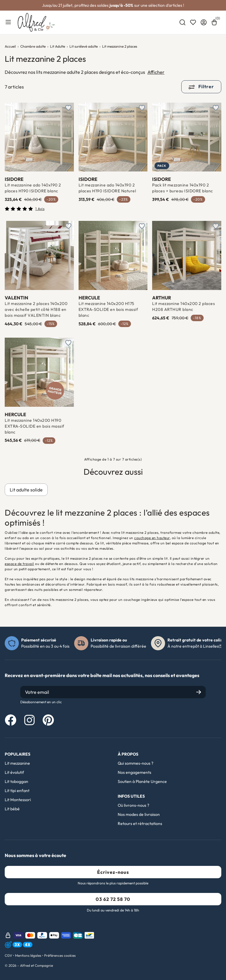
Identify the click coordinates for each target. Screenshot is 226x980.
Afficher (156, 72)
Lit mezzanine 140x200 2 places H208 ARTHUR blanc (183, 306)
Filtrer (201, 86)
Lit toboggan (16, 781)
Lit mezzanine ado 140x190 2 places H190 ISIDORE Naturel (107, 188)
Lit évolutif (14, 772)
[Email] (113, 692)
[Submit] (199, 692)
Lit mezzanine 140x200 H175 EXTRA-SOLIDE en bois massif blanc (108, 309)
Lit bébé (12, 809)
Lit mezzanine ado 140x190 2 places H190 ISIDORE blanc (33, 188)
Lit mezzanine (17, 763)
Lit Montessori (18, 800)
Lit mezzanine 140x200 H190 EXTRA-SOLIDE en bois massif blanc (35, 426)
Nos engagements (134, 772)
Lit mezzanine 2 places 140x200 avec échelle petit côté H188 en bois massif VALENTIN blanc (36, 309)
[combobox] (182, 22)
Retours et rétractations (140, 824)
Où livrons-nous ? (133, 805)
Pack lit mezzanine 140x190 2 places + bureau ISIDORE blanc (183, 188)
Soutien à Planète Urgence (142, 781)
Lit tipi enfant (17, 791)
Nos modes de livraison (139, 814)
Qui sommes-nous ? (136, 763)
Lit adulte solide (26, 490)
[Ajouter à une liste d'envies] (68, 108)
